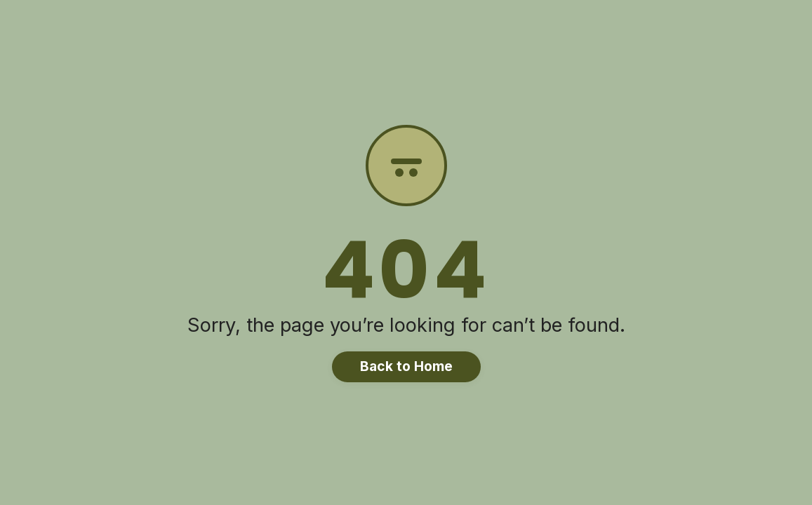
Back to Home (406, 366)
